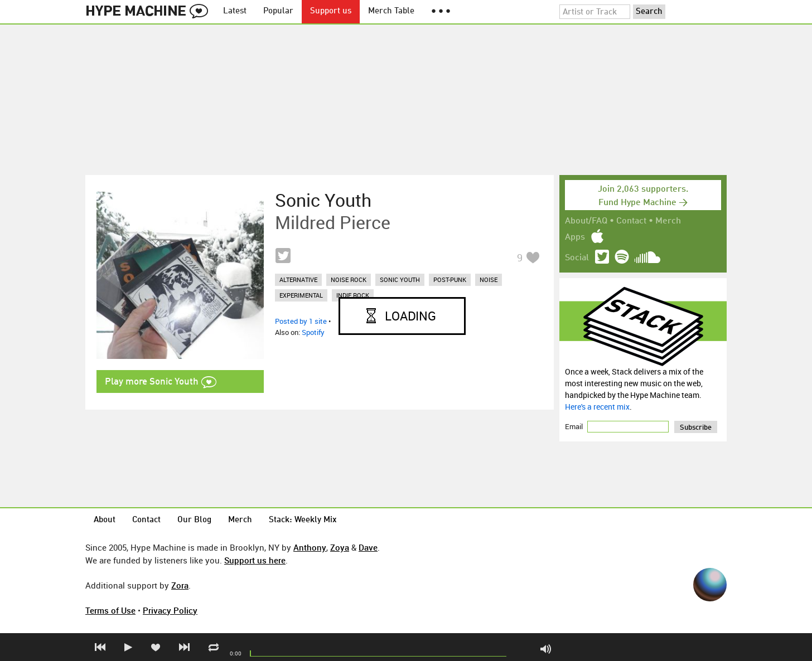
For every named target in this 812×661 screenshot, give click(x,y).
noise (489, 280)
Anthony (310, 547)
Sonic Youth (323, 200)
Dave (368, 547)
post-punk (450, 280)
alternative (298, 280)
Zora (180, 585)
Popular (278, 11)
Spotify (313, 332)
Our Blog (194, 520)
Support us (331, 11)
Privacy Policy (170, 610)
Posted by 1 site (301, 321)
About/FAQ (586, 221)
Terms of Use (110, 610)
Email (575, 426)
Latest (235, 11)
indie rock (353, 295)
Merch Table (391, 11)
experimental (301, 295)
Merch (668, 221)
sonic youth (400, 280)
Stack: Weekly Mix (303, 520)
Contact (631, 221)
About (105, 520)
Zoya (340, 547)
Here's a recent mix (597, 407)
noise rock (349, 280)
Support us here (255, 560)
